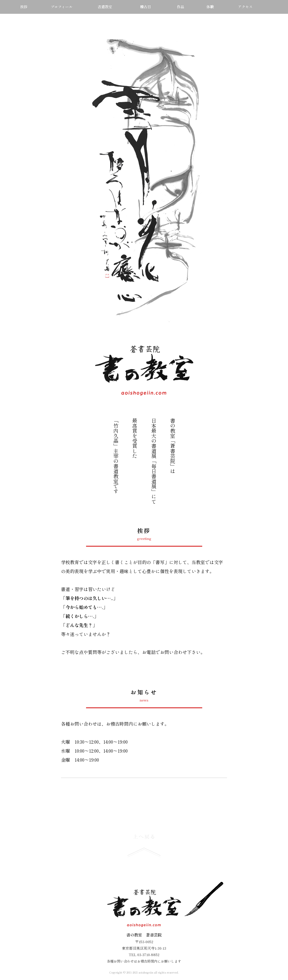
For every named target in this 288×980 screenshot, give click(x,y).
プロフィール (62, 7)
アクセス (245, 7)
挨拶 (24, 7)
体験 (210, 7)
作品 (181, 7)
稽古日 (145, 7)
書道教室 (105, 7)
